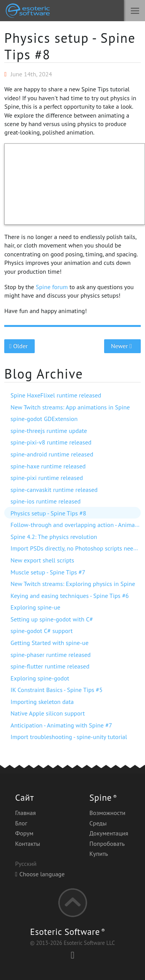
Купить (99, 854)
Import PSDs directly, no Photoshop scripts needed (77, 548)
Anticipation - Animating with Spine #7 (61, 725)
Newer (122, 346)
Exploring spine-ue (35, 607)
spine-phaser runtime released (51, 655)
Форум (24, 833)
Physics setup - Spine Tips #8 (70, 46)
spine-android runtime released (52, 454)
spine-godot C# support (41, 631)
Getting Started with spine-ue (49, 643)
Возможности (108, 813)
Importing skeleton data (42, 702)
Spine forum (52, 287)
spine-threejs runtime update (49, 431)
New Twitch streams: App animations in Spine (70, 407)
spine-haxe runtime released (48, 466)
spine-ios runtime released (46, 501)
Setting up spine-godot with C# (52, 619)
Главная (25, 813)
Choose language (40, 874)
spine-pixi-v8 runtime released (51, 442)
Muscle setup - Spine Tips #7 (48, 572)
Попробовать (107, 844)
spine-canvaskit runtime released (54, 490)
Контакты (28, 844)
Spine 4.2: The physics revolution (54, 537)
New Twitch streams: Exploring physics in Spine (73, 584)
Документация (109, 833)
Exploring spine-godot (40, 678)
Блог (21, 823)
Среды (98, 823)
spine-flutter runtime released (50, 666)
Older (19, 346)
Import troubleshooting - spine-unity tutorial (69, 737)
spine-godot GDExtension (44, 419)
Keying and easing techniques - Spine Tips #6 (70, 596)
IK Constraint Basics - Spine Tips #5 (56, 690)
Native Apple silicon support (48, 713)
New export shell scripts (42, 560)
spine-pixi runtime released (47, 478)
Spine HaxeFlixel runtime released (56, 395)
